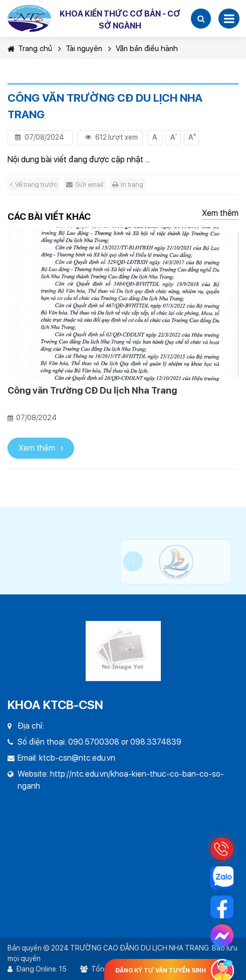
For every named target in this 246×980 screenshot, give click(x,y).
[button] (201, 19)
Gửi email (85, 185)
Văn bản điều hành (147, 49)
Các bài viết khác (49, 217)
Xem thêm (220, 213)
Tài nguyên (84, 49)
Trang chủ (30, 49)
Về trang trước (34, 185)
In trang (128, 185)
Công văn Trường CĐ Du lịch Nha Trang (92, 390)
